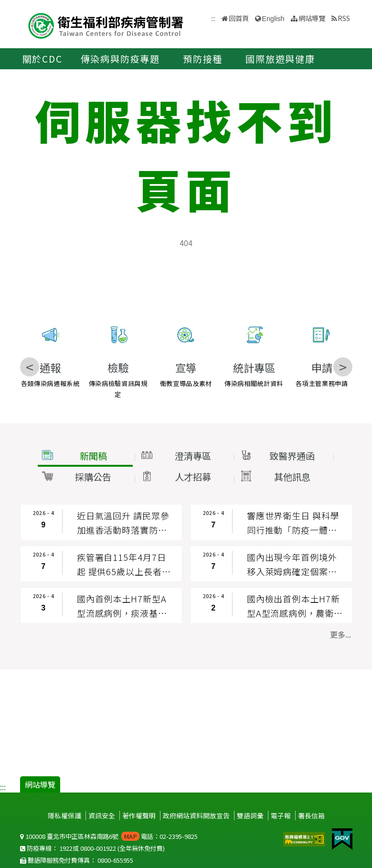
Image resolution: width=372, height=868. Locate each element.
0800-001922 (98, 848)
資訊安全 (102, 815)
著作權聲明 (139, 815)
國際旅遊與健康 (280, 59)
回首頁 (239, 18)
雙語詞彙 (250, 815)
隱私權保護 (64, 815)
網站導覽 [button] (312, 18)
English (273, 19)
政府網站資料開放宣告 (196, 815)
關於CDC (43, 59)
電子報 (281, 815)
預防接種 (203, 59)
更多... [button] (340, 634)
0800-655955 (115, 860)
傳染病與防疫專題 (120, 59)
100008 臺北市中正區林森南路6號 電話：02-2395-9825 (109, 836)
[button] (85, 456)
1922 (66, 848)
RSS (344, 18)
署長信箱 (311, 815)
